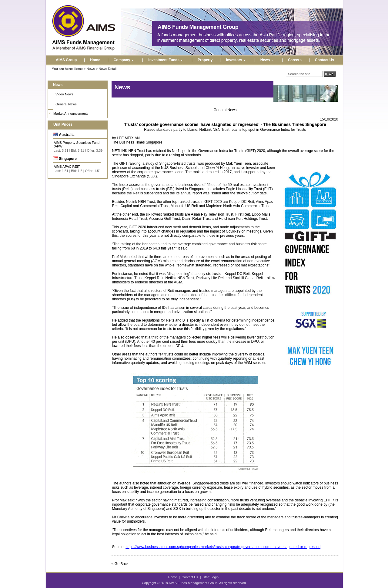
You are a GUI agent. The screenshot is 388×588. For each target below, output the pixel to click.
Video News (64, 94)
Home (95, 60)
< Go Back (120, 564)
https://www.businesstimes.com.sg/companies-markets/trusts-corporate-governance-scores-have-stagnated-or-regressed (223, 547)
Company (124, 60)
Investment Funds (166, 60)
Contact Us (324, 60)
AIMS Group (66, 60)
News (268, 60)
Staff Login (211, 577)
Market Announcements (71, 114)
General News (66, 104)
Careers (295, 60)
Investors (236, 60)
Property (205, 60)
